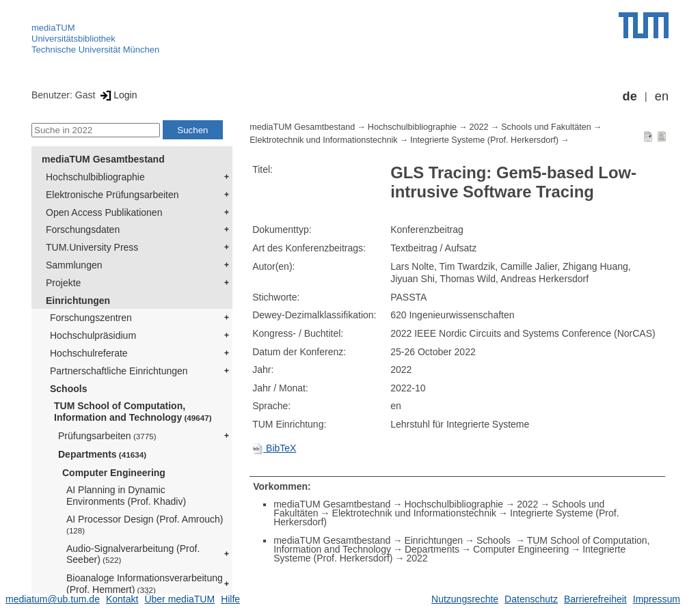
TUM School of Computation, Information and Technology (133, 412)
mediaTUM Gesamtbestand (103, 159)
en (662, 96)
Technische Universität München (95, 50)
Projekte (63, 283)
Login (117, 95)
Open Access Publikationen (104, 212)
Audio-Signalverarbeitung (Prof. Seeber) (133, 554)
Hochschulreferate (89, 353)
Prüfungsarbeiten (107, 436)
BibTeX (274, 448)
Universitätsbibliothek (73, 39)
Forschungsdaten (83, 230)
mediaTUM (53, 28)
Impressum (657, 599)
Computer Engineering (114, 473)
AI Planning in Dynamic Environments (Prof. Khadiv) (126, 496)
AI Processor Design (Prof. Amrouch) (145, 524)
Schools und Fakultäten (546, 127)
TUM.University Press (92, 247)
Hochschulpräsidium (93, 335)
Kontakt (122, 599)
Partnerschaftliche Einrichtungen (119, 371)
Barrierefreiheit (595, 599)
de (630, 96)
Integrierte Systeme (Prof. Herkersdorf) (484, 140)
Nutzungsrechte (465, 599)
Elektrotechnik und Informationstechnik (323, 140)
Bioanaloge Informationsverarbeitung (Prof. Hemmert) (145, 584)
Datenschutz (531, 599)
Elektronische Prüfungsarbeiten (112, 195)
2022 (479, 127)
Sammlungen (74, 265)
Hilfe (230, 599)
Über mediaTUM (179, 599)
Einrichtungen (78, 301)
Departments (102, 454)
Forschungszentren (91, 318)
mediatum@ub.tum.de (53, 599)
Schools (68, 389)
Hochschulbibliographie (95, 177)
